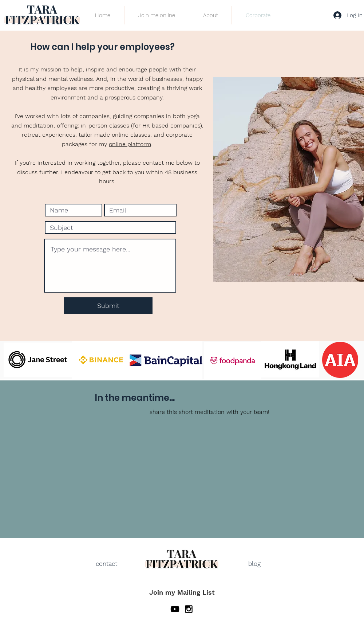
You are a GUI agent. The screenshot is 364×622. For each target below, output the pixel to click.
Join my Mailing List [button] (182, 592)
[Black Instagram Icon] (189, 609)
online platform (130, 144)
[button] (157, 15)
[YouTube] (175, 609)
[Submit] (108, 306)
